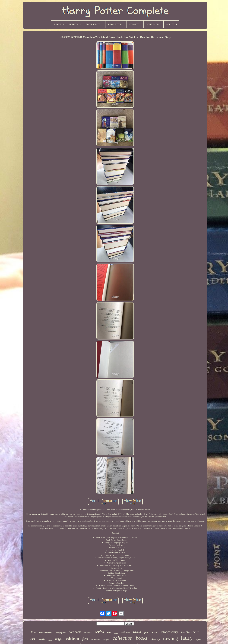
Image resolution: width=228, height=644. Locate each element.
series (99, 632)
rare (109, 633)
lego (59, 638)
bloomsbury (170, 632)
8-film (198, 640)
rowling (170, 638)
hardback (75, 632)
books (142, 638)
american (88, 633)
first (85, 639)
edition (72, 638)
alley (50, 640)
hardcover (190, 631)
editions (126, 632)
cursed (155, 632)
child (32, 639)
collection (123, 638)
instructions (46, 633)
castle (42, 639)
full (146, 633)
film (33, 632)
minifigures (61, 633)
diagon (106, 640)
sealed (116, 633)
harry (187, 638)
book (137, 632)
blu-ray (155, 639)
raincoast (96, 640)
